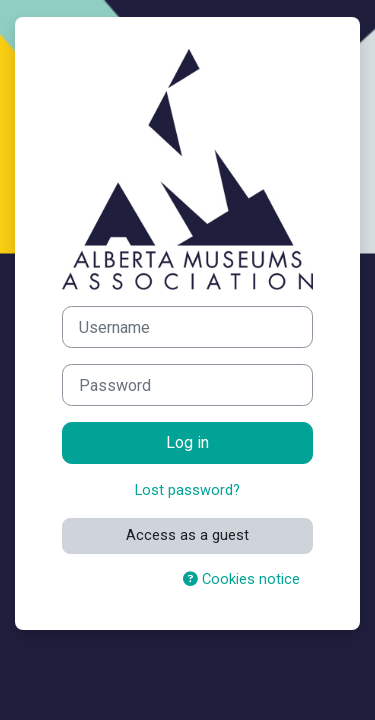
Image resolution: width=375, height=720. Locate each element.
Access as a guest (187, 535)
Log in (187, 442)
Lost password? (187, 490)
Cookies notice (241, 579)
